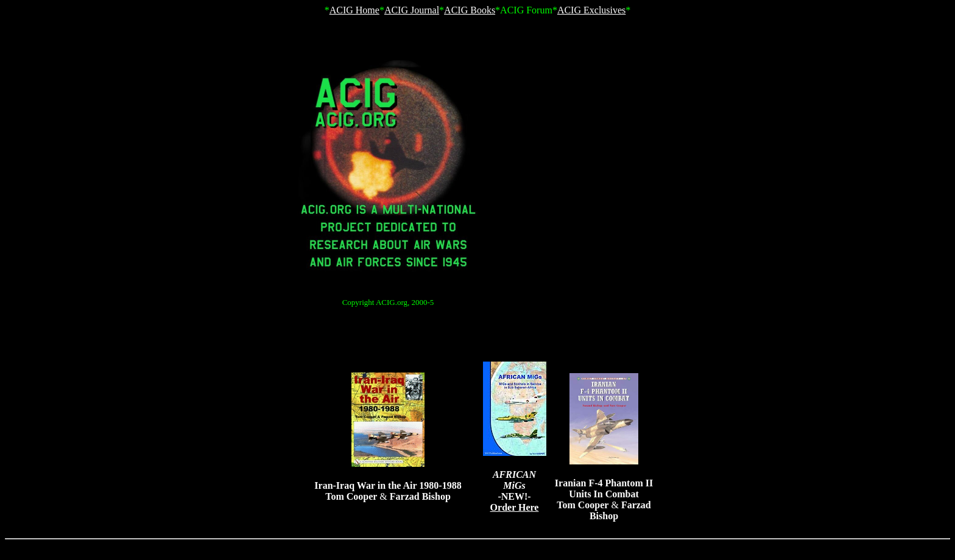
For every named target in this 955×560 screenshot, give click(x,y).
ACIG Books (470, 10)
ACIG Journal (412, 10)
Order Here (515, 507)
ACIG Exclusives (591, 10)
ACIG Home (354, 10)
